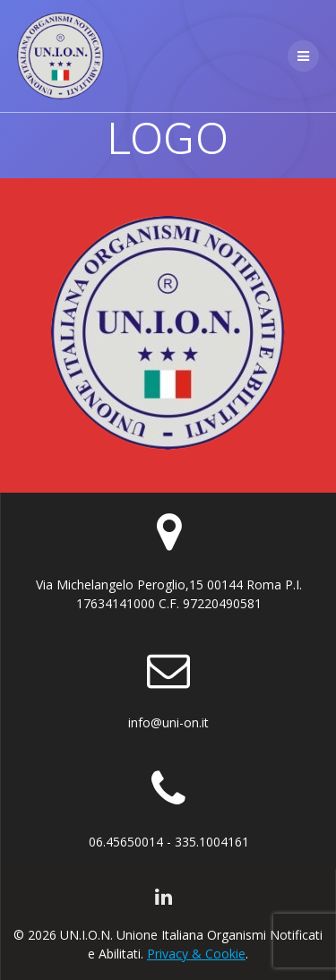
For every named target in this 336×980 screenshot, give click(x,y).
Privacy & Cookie (196, 954)
